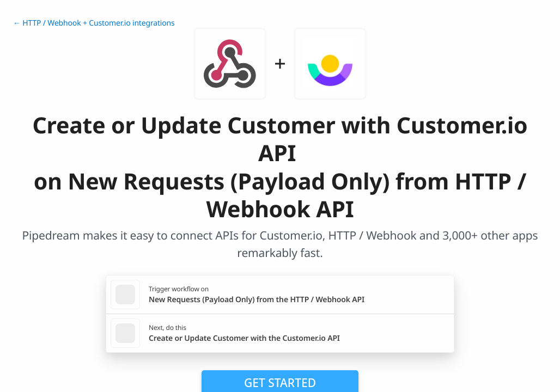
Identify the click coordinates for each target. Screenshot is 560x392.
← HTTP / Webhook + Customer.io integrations (94, 23)
